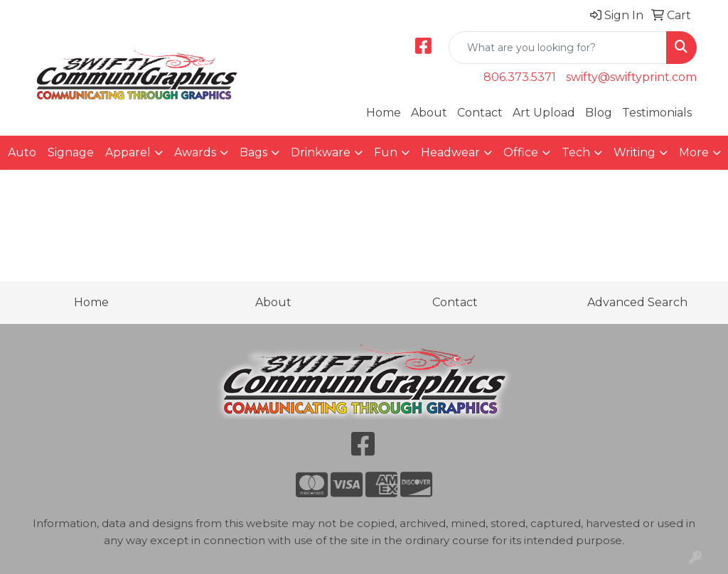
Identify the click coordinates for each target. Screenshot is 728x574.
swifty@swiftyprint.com (631, 77)
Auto (22, 152)
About (429, 113)
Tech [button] (576, 152)
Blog (599, 113)
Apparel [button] (128, 152)
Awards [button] (195, 152)
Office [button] (521, 152)
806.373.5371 (520, 77)
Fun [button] (386, 152)
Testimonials (657, 113)
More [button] (694, 152)
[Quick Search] (558, 48)
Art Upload (544, 113)
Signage (71, 152)
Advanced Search (637, 302)
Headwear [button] (450, 152)
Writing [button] (635, 152)
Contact (480, 113)
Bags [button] (253, 152)
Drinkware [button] (321, 152)
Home (384, 113)
